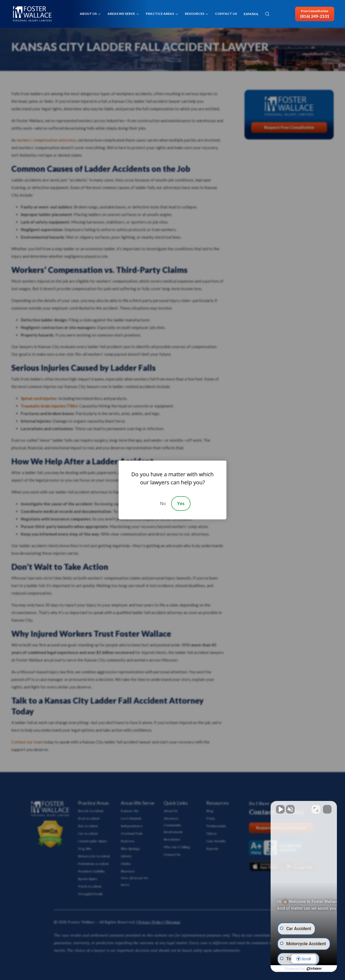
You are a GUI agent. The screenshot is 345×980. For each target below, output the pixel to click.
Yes (181, 503)
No (163, 503)
